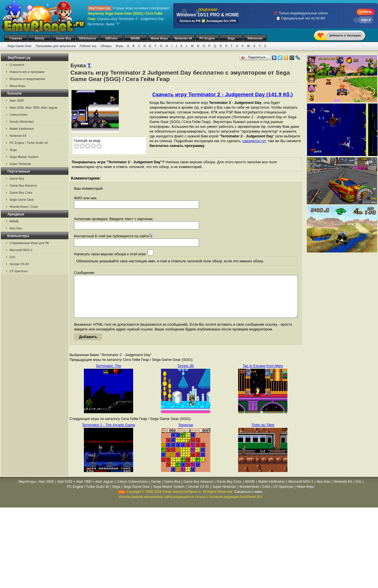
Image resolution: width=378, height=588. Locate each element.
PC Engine (207, 38)
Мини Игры (159, 38)
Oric (12, 257)
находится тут (254, 141)
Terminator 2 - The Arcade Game (109, 433)
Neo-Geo (16, 228)
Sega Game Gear (19, 46)
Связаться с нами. (249, 500)
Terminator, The (108, 374)
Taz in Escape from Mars (263, 374)
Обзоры (106, 46)
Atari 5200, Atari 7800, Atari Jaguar (34, 108)
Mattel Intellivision (22, 129)
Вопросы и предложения (27, 79)
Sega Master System (24, 157)
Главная (16, 38)
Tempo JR (186, 374)
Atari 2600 (17, 100)
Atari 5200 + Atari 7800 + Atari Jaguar (85, 490)
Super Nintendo (20, 164)
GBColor (111, 38)
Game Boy (64, 38)
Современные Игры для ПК (29, 243)
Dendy (40, 38)
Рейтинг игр (88, 46)
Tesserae (186, 433)
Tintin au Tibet (263, 433)
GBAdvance (88, 38)
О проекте (17, 65)
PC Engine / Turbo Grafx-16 (29, 143)
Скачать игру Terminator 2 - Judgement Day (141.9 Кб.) (222, 94)
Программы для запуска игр (56, 46)
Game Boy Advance (23, 185)
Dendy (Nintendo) (22, 122)
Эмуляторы (27, 490)
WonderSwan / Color (24, 207)
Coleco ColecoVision (132, 490)
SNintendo (255, 38)
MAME (135, 38)
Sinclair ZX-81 (19, 264)
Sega (231, 38)
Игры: (119, 46)
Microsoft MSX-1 (21, 250)
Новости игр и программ (27, 72)
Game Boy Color (21, 193)
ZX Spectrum (19, 271)
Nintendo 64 (183, 38)
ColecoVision (19, 115)
